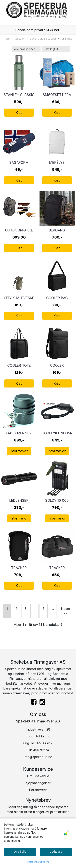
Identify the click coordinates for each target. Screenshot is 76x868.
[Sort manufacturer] (26, 49)
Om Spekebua (38, 776)
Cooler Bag (57, 298)
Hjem (7, 39)
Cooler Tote (19, 365)
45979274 (41, 750)
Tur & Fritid (65, 39)
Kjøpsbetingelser (38, 783)
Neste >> (65, 611)
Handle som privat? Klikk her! (37, 30)
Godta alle (56, 852)
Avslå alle (20, 852)
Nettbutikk (18, 39)
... (53, 609)
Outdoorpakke (19, 230)
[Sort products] (56, 49)
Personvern (38, 790)
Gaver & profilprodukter (42, 39)
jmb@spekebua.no (38, 757)
